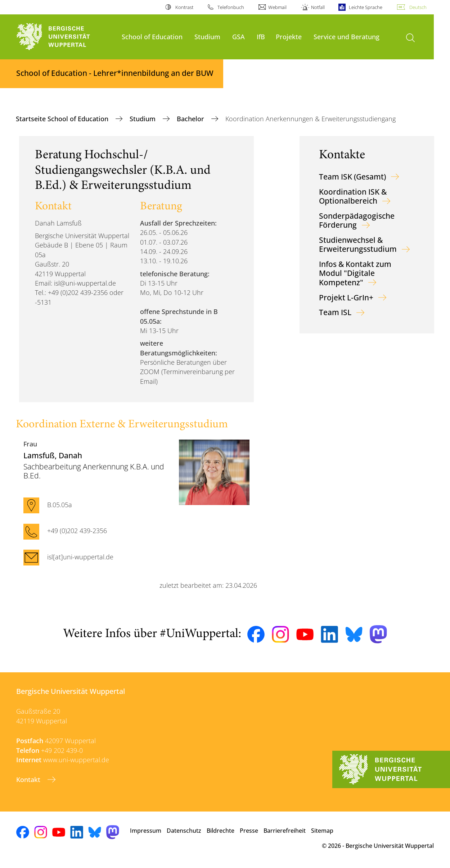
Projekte (289, 37)
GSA (238, 37)
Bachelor (191, 119)
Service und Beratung (346, 37)
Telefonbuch (231, 7)
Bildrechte (220, 831)
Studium (207, 37)
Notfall (318, 7)
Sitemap (322, 831)
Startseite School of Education (63, 119)
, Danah (53, 455)
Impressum (146, 831)
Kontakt (29, 780)
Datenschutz (184, 831)
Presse (249, 831)
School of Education (152, 37)
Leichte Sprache (366, 7)
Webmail (277, 7)
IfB (261, 37)
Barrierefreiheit (285, 831)
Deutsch (418, 7)
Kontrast (184, 7)
